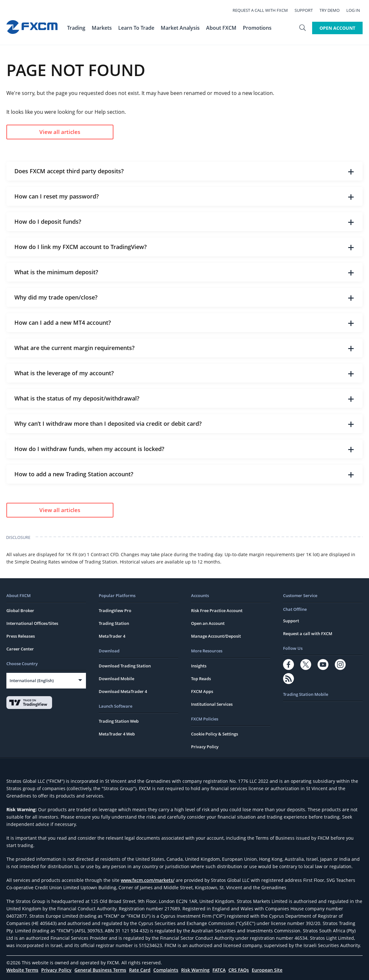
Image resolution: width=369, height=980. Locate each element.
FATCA (219, 970)
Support (306, 10)
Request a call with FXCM (263, 10)
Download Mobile (116, 679)
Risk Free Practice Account (217, 611)
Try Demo (332, 10)
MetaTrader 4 (112, 636)
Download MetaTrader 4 (123, 691)
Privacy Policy (205, 747)
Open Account (337, 28)
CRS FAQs (239, 970)
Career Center (20, 649)
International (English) (32, 681)
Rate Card (140, 970)
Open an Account (208, 623)
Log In (356, 10)
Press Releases (21, 636)
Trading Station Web (119, 721)
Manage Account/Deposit (216, 636)
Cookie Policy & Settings (215, 734)
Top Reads (201, 679)
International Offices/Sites (32, 623)
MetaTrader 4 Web (117, 734)
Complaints (166, 970)
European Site (267, 970)
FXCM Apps (202, 691)
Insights (199, 666)
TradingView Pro (115, 611)
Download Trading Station (125, 666)
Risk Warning (195, 970)
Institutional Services (212, 704)
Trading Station (114, 623)
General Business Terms (100, 970)
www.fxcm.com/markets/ (148, 880)
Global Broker (20, 611)
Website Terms (22, 970)
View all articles (60, 132)
